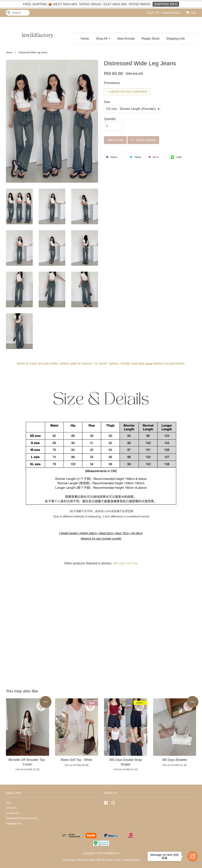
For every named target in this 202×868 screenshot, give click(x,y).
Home (85, 39)
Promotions (112, 83)
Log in (150, 13)
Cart (194, 13)
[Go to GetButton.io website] (193, 864)
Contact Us (13, 813)
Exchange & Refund (74, 860)
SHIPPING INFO (166, 4)
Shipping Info (175, 39)
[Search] (18, 13)
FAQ (9, 803)
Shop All (103, 39)
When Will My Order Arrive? (105, 860)
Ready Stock (151, 39)
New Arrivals (126, 39)
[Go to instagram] (193, 856)
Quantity (110, 119)
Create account (171, 13)
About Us (11, 808)
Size (107, 102)
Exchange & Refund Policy (22, 818)
